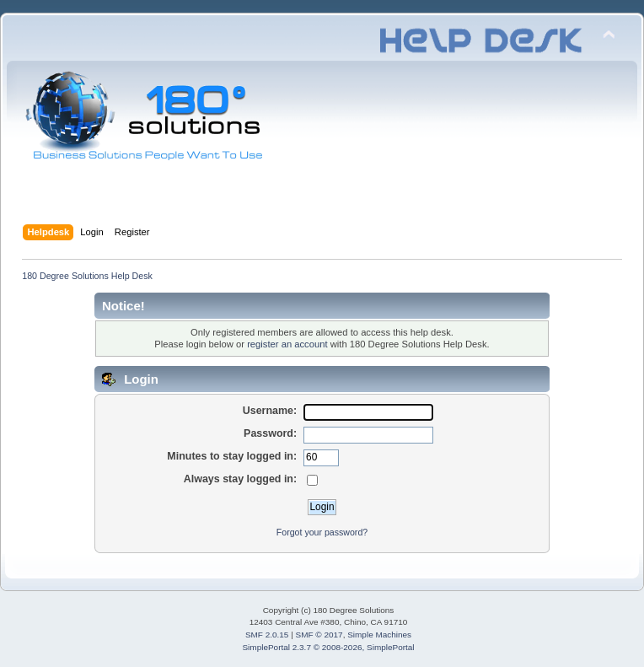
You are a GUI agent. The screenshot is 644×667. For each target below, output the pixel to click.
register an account (287, 344)
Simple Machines (379, 635)
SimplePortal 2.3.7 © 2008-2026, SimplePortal (328, 647)
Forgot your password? (322, 532)
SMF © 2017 (319, 635)
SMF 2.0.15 (267, 635)
